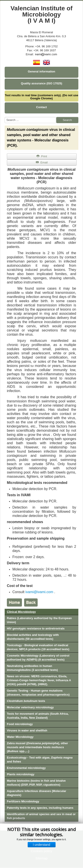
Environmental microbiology (26, 768)
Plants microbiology (21, 774)
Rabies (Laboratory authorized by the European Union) (39, 620)
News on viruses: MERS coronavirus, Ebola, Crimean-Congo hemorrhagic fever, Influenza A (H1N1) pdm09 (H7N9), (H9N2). (39, 680)
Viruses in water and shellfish (27, 730)
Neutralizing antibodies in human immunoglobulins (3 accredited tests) (32, 668)
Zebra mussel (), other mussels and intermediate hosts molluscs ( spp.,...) (37, 747)
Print (42, 156)
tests (26, 701)
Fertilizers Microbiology (23, 801)
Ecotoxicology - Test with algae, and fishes (40, 760)
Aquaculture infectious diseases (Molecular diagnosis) (37, 793)
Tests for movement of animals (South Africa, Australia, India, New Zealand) (38, 716)
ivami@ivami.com (39, 592)
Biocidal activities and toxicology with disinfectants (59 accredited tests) (33, 637)
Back (31, 602)
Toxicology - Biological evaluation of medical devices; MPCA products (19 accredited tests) (38, 647)
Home (14, 602)
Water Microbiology (20, 737)
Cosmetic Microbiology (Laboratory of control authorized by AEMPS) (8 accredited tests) (38, 658)
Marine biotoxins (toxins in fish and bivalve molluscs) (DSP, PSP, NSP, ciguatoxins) (36, 783)
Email (42, 162)
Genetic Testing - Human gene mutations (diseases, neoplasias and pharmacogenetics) (38, 693)
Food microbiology (20, 724)
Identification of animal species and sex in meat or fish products (41, 816)
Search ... (5, 117)
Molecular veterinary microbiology (30, 707)
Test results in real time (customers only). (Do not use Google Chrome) (41, 97)
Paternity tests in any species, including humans (40, 808)
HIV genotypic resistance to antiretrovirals (36, 628)
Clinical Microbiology (21, 612)
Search (67, 120)
